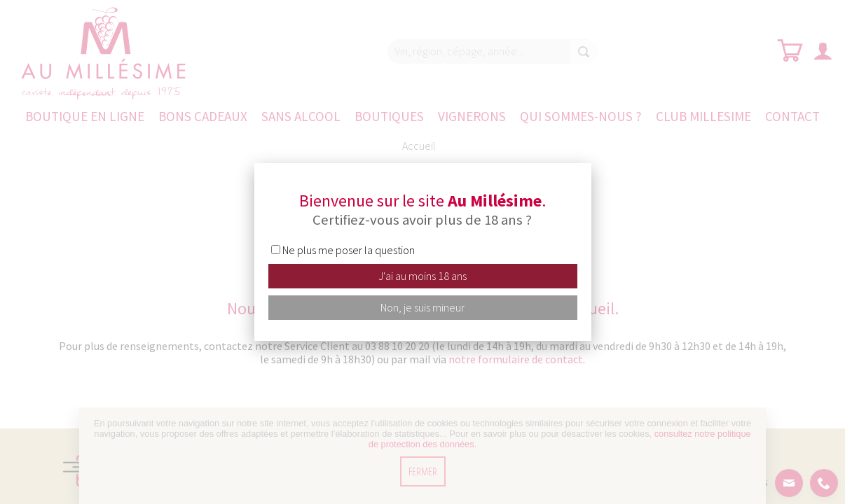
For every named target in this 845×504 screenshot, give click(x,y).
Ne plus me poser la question (349, 250)
